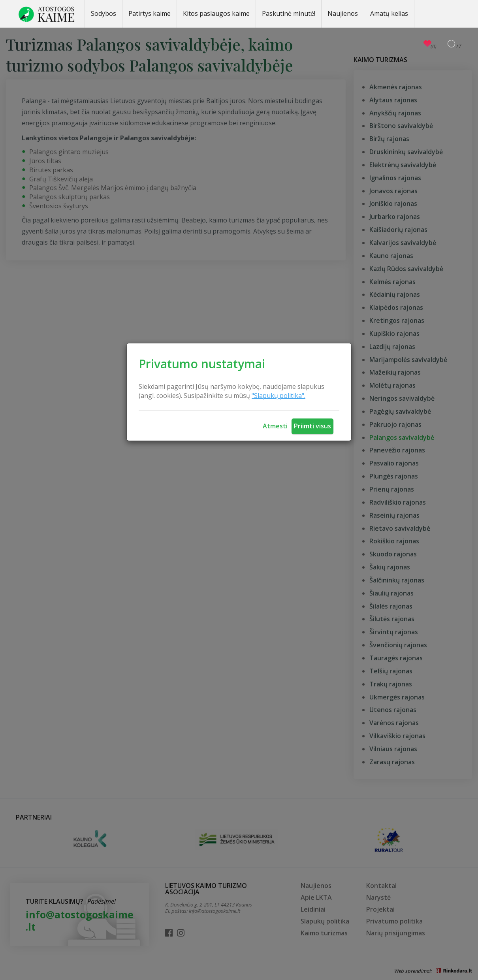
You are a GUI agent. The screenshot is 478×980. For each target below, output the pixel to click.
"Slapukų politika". (279, 396)
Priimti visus (312, 426)
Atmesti (275, 426)
